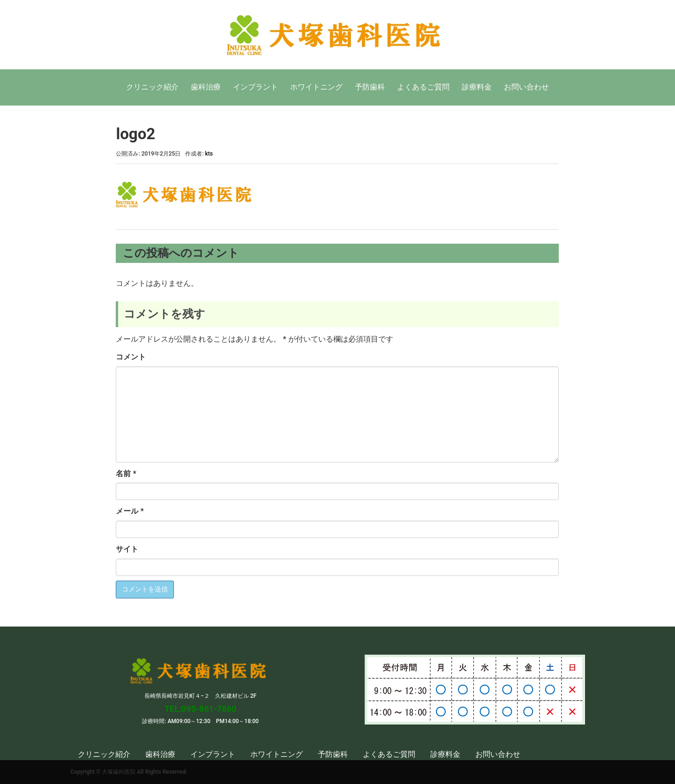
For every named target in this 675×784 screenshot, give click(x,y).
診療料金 (477, 87)
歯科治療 (206, 87)
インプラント (255, 87)
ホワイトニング (316, 87)
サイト (127, 549)
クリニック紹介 (152, 87)
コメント (131, 357)
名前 (126, 474)
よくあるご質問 (423, 87)
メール (130, 511)
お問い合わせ (526, 87)
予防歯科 (370, 87)
